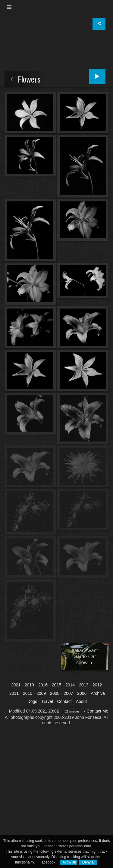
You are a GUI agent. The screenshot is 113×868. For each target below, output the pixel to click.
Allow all (69, 862)
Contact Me (98, 711)
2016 (43, 685)
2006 (82, 693)
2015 (56, 685)
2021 (16, 685)
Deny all (88, 862)
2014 (70, 685)
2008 (55, 693)
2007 (68, 693)
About (82, 701)
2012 (97, 685)
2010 (28, 693)
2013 (84, 685)
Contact (64, 701)
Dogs (32, 701)
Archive (98, 693)
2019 (29, 685)
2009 (41, 693)
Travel (47, 701)
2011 (14, 693)
